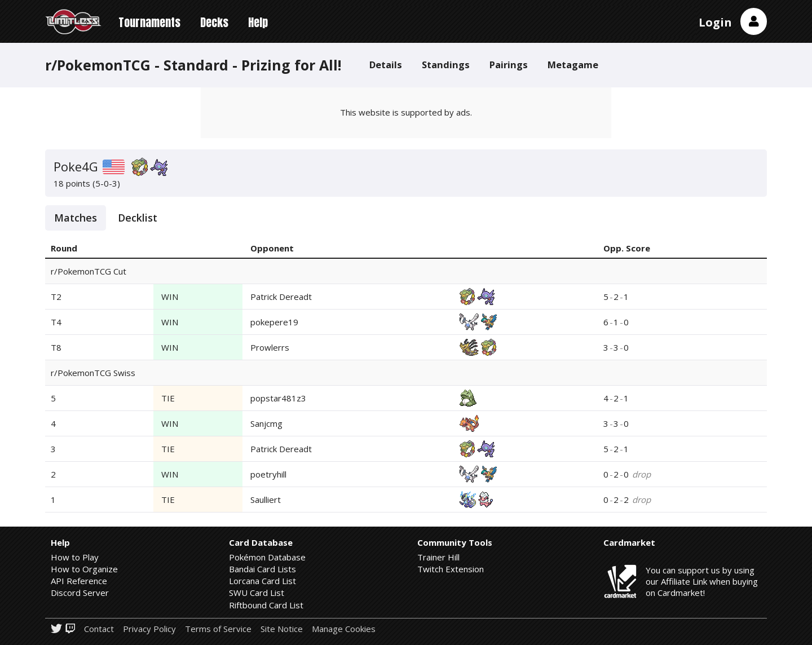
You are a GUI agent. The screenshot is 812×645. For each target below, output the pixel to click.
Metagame (573, 65)
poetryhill (268, 474)
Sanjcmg (266, 423)
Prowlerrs (270, 347)
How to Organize (84, 569)
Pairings (509, 65)
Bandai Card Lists (262, 569)
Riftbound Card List (266, 605)
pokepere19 (274, 322)
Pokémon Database (267, 557)
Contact (99, 629)
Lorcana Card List (262, 581)
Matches (76, 218)
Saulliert (266, 500)
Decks (214, 22)
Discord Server (80, 593)
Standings (446, 65)
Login (715, 22)
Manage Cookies (344, 629)
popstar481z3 (278, 398)
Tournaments (149, 22)
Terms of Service (218, 629)
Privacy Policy (149, 629)
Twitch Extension (451, 569)
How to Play (75, 557)
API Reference (79, 581)
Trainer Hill (438, 557)
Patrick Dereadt (281, 297)
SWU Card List (257, 593)
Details (386, 65)
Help (258, 22)
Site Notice (282, 629)
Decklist (138, 218)
